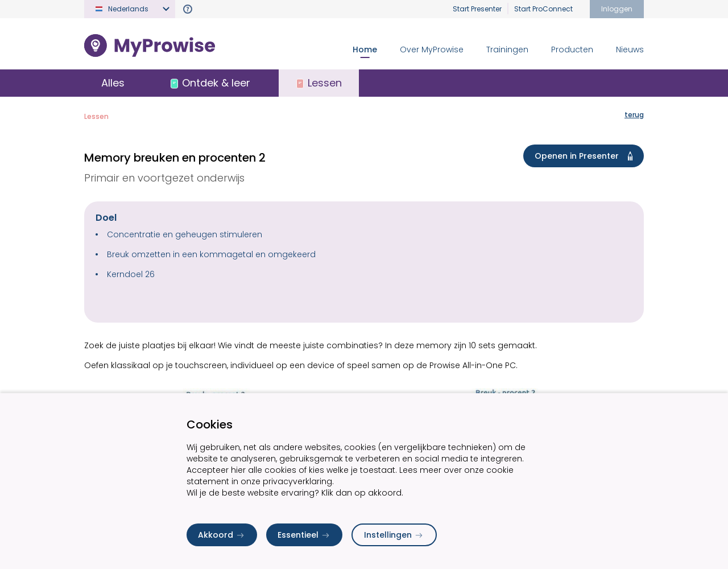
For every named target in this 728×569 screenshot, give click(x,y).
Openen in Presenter (586, 156)
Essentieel (304, 535)
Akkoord (222, 535)
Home (365, 50)
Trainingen (507, 50)
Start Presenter (477, 9)
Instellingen (394, 535)
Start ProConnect (543, 9)
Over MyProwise (432, 50)
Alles (113, 83)
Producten (572, 50)
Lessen (96, 116)
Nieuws (630, 50)
